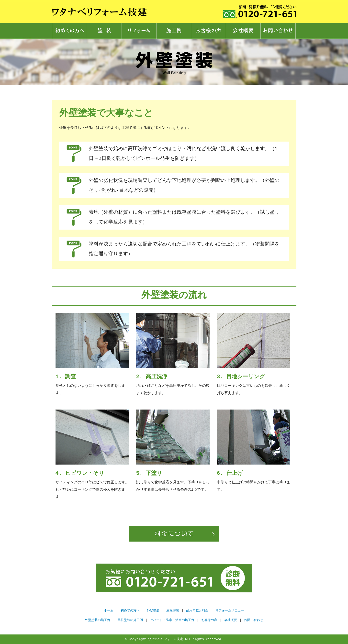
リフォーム (139, 31)
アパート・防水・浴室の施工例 (172, 620)
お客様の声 (209, 31)
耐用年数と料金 (197, 611)
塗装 (104, 31)
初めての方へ (70, 31)
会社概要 (243, 31)
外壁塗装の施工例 (98, 620)
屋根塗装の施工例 (130, 620)
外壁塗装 (153, 611)
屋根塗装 (173, 611)
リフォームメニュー (230, 611)
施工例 (174, 31)
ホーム (109, 611)
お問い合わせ (278, 31)
